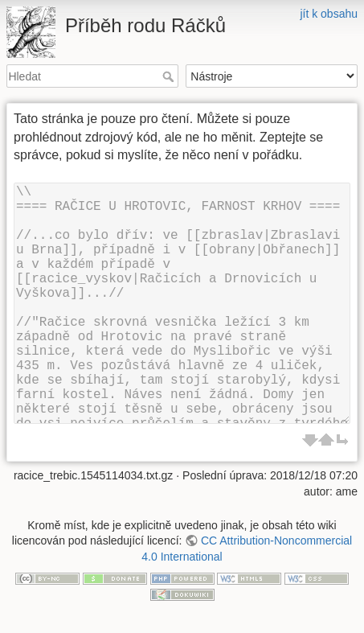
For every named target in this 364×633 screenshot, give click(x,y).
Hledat (170, 76)
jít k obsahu (329, 14)
